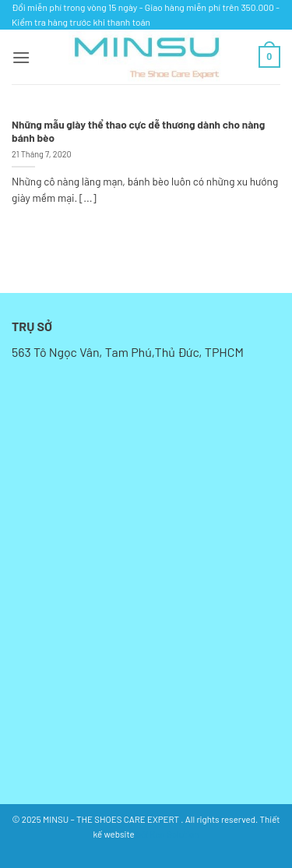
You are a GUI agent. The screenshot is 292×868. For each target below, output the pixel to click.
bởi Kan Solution (167, 834)
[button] (21, 57)
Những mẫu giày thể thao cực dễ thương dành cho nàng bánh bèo (138, 131)
